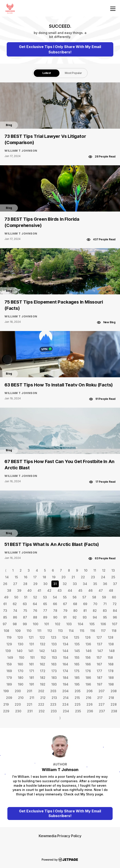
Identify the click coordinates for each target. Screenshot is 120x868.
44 (70, 590)
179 (9, 678)
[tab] (47, 73)
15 (16, 577)
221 (29, 704)
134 (66, 644)
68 (75, 604)
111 (39, 631)
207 (102, 691)
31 (55, 584)
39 (19, 590)
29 (35, 584)
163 (54, 664)
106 (103, 624)
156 (88, 657)
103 (69, 624)
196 (88, 684)
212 (43, 698)
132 (43, 644)
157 (99, 657)
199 (6, 691)
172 (43, 671)
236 (90, 711)
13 (113, 570)
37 (115, 584)
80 (75, 611)
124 (65, 637)
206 (89, 691)
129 (9, 644)
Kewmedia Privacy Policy (60, 836)
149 (10, 657)
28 (25, 584)
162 (42, 664)
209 (9, 698)
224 (65, 704)
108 (6, 631)
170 (21, 671)
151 (32, 657)
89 (45, 617)
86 (15, 617)
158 (110, 657)
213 (54, 698)
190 (21, 684)
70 (95, 604)
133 (54, 644)
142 (42, 651)
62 (15, 604)
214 (66, 698)
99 (25, 624)
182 (43, 678)
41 (39, 590)
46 (90, 590)
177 (99, 671)
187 (100, 678)
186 (88, 678)
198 (111, 684)
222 (41, 704)
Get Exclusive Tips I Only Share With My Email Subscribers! (60, 49)
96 (115, 617)
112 (50, 631)
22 (83, 577)
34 (85, 584)
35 (95, 584)
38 (9, 590)
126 (88, 637)
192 (43, 684)
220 (18, 704)
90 (55, 617)
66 (55, 604)
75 (25, 611)
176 (88, 671)
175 (77, 671)
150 (22, 657)
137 (100, 644)
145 (77, 651)
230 (18, 711)
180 (21, 678)
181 (32, 678)
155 (77, 657)
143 (54, 651)
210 (21, 698)
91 (65, 617)
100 (36, 624)
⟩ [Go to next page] (60, 718)
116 (93, 631)
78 (55, 611)
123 (54, 637)
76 (35, 611)
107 (115, 624)
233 (54, 711)
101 (47, 624)
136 (88, 644)
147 (100, 651)
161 (31, 664)
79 (65, 611)
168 (111, 664)
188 (111, 678)
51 (26, 597)
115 (82, 631)
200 (18, 691)
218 (111, 698)
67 (65, 604)
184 (66, 678)
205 (78, 691)
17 (35, 577)
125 (77, 637)
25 (113, 577)
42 (49, 590)
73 (5, 611)
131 (32, 644)
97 (5, 624)
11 (95, 570)
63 (25, 604)
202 (41, 691)
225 (78, 704)
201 (29, 691)
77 (45, 611)
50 (16, 597)
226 (89, 704)
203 (53, 691)
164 (65, 664)
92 (75, 617)
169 (9, 671)
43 (60, 590)
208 (114, 691)
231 (30, 711)
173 (54, 671)
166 (88, 664)
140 (20, 651)
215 (77, 698)
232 (42, 711)
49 (6, 597)
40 (29, 590)
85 (5, 617)
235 (78, 711)
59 (104, 597)
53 (45, 597)
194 (66, 684)
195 (77, 684)
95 (105, 617)
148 (112, 651)
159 (9, 664)
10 (86, 570)
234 (66, 711)
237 (102, 711)
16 (26, 577)
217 (100, 698)
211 (32, 698)
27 (15, 584)
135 (77, 644)
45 (80, 590)
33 (75, 584)
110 (29, 631)
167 (99, 664)
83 (105, 611)
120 (20, 637)
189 (9, 684)
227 (102, 704)
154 (66, 657)
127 (99, 637)
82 (95, 611)
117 (103, 631)
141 (31, 651)
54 (55, 597)
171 (32, 671)
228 (114, 704)
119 (9, 637)
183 (54, 678)
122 (42, 637)
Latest (47, 73)
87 (25, 617)
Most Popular (73, 73)
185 (77, 678)
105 (92, 624)
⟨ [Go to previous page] (6, 570)
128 (111, 637)
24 (103, 577)
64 (35, 604)
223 (53, 704)
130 (21, 644)
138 (111, 644)
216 (88, 698)
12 (104, 570)
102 (58, 624)
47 (101, 590)
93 (85, 617)
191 (32, 684)
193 (54, 684)
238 (114, 711)
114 (71, 631)
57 (84, 597)
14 (7, 577)
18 (44, 577)
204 (65, 691)
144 (65, 651)
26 (5, 584)
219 (6, 704)
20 (63, 577)
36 (105, 584)
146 (89, 651)
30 (45, 584)
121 (31, 637)
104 (81, 624)
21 (73, 577)
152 (43, 657)
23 (93, 577)
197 (100, 684)
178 (111, 671)
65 (45, 604)
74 (15, 611)
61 (5, 604)
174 (65, 671)
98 (15, 624)
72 (115, 604)
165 (77, 664)
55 (65, 597)
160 (20, 664)
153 (54, 657)
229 (6, 711)
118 (114, 631)
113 (60, 631)
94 (95, 617)
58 (94, 597)
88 (35, 617)
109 (18, 631)
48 (111, 590)
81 (85, 611)
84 (115, 611)
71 (105, 604)
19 (54, 577)
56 (75, 597)
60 (114, 597)
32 (65, 584)
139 (8, 651)
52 (35, 597)
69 (85, 604)
